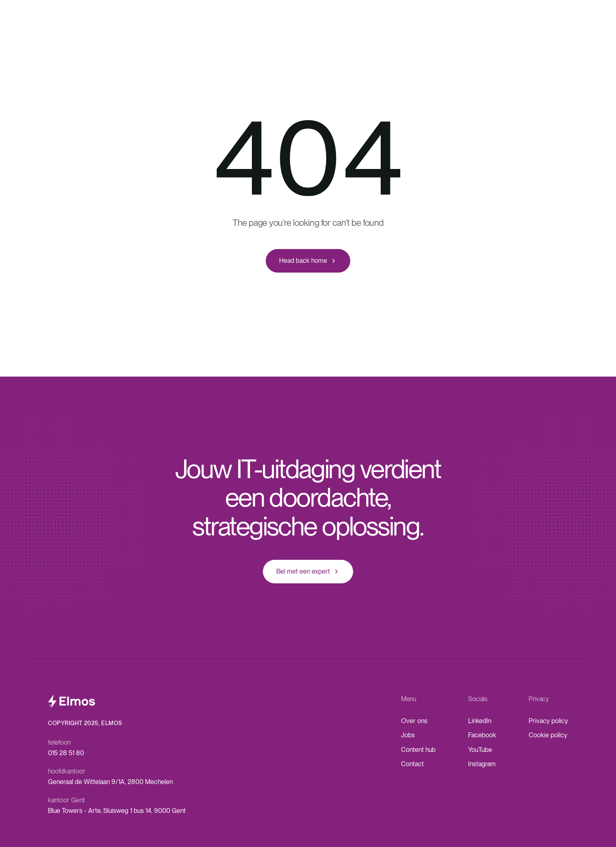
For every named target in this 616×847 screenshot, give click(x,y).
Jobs (408, 735)
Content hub (418, 750)
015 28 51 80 (66, 753)
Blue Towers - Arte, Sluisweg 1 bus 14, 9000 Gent (117, 811)
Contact (412, 764)
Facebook (482, 735)
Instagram (482, 764)
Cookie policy (548, 735)
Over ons (414, 721)
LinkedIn (480, 721)
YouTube (480, 750)
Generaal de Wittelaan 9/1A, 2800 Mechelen (110, 782)
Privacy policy (548, 721)
